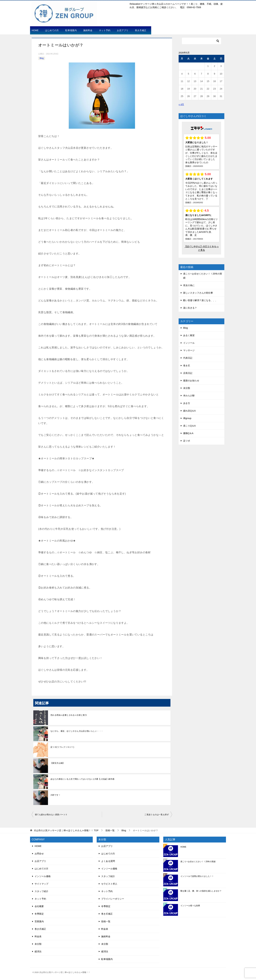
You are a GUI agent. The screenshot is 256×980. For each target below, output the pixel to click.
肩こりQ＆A (189, 426)
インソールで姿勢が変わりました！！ (197, 876)
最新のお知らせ (191, 381)
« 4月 (181, 104)
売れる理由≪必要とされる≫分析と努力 (69, 715)
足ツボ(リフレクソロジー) (62, 747)
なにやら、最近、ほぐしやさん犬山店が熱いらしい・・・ (77, 731)
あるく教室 (189, 335)
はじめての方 (52, 30)
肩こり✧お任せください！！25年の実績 (198, 862)
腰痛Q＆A (188, 433)
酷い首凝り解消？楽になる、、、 (200, 300)
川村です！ (56, 795)
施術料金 (88, 30)
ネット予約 (105, 30)
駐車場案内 (71, 30)
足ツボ (187, 441)
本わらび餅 (189, 396)
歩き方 (187, 403)
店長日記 (188, 373)
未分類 (187, 388)
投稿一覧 (106, 921)
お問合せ (39, 854)
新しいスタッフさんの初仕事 (198, 293)
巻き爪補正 (141, 30)
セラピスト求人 (109, 884)
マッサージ (189, 350)
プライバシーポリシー (113, 899)
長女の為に (189, 285)
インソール (189, 343)
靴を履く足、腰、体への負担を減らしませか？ (201, 891)
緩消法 (38, 951)
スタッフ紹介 (41, 891)
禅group (187, 418)
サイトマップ (41, 884)
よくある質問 (108, 861)
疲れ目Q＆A (189, 411)
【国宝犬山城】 (58, 763)
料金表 (38, 936)
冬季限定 (39, 914)
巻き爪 (187, 366)
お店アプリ (123, 30)
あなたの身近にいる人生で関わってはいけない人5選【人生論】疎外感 (82, 779)
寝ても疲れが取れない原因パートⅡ (51, 815)
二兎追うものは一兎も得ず (157, 815)
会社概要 (39, 906)
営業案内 (39, 921)
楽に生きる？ (190, 308)
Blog (42, 58)
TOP (66, 830)
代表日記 (188, 358)
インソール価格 (43, 876)
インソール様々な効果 (190, 906)
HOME (35, 30)
